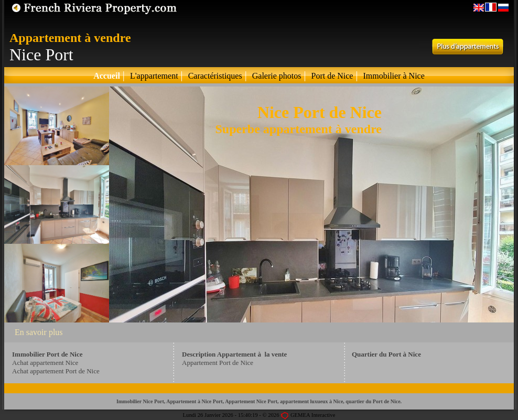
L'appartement (154, 76)
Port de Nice (332, 76)
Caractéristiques (215, 76)
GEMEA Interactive (313, 415)
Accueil (107, 76)
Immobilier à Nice (393, 76)
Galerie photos (277, 76)
